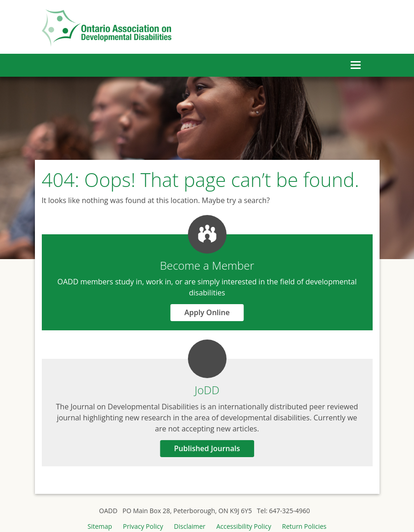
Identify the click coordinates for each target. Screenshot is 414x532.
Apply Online (207, 312)
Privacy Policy (143, 526)
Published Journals (207, 448)
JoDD (207, 390)
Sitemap (99, 526)
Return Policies (304, 526)
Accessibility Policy (244, 526)
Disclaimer (190, 526)
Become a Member (207, 265)
